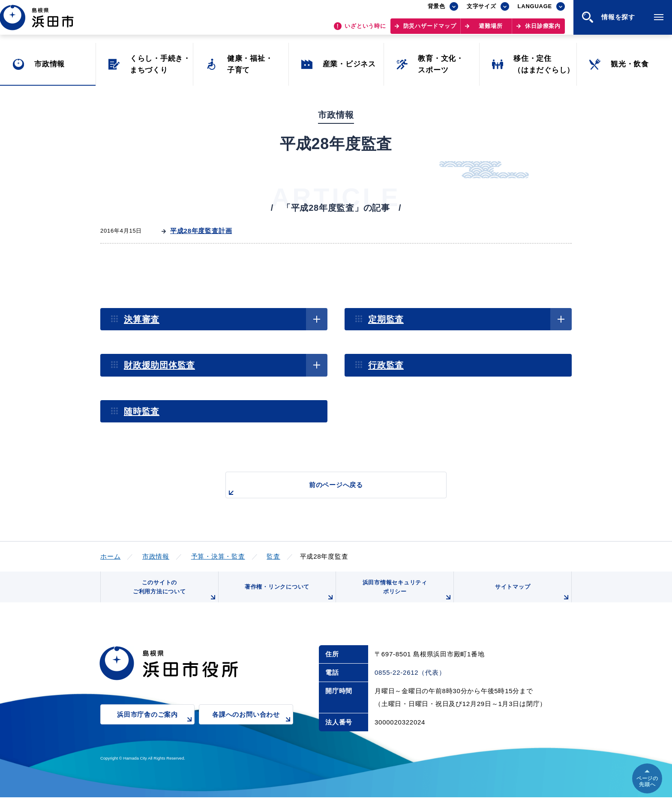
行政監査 (386, 365)
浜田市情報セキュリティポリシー (406, 595)
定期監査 (386, 319)
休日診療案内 (543, 30)
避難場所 (490, 30)
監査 (273, 556)
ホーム (110, 556)
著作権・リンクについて (288, 599)
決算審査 (142, 319)
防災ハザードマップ (430, 30)
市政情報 (156, 556)
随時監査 (142, 411)
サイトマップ (532, 599)
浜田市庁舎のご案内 (156, 728)
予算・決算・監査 (218, 556)
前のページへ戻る (326, 489)
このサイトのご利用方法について (174, 595)
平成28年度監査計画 (201, 231)
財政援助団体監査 (159, 365)
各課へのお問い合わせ (253, 728)
